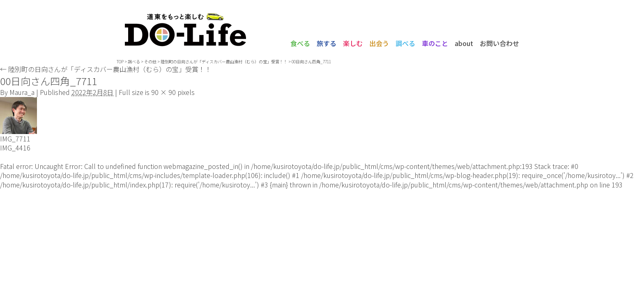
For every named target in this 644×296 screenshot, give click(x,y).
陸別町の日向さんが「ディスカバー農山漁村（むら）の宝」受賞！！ (106, 69)
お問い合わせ (499, 43)
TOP (120, 61)
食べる (300, 43)
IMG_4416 (15, 148)
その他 (150, 61)
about (464, 43)
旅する (327, 43)
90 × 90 (163, 92)
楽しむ (353, 43)
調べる (405, 43)
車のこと (435, 43)
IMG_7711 (15, 139)
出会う (379, 43)
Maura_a (22, 92)
